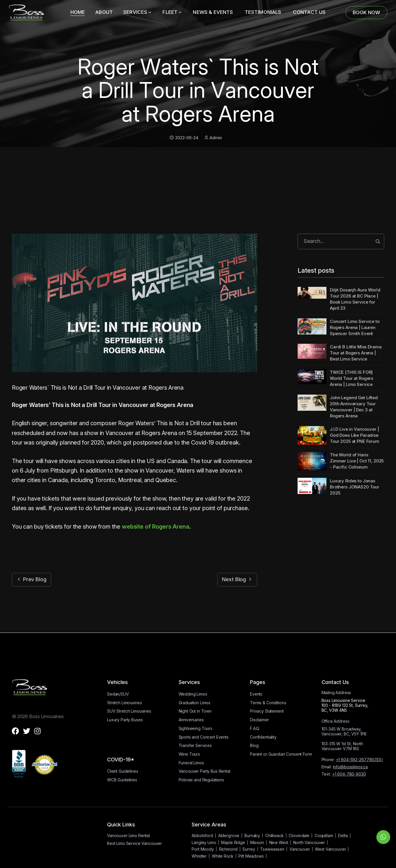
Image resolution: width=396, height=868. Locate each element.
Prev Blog (31, 579)
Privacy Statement (267, 711)
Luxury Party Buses (125, 720)
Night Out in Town (195, 711)
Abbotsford (202, 836)
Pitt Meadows (251, 856)
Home (78, 12)
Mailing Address (336, 693)
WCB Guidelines (122, 780)
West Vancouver (330, 849)
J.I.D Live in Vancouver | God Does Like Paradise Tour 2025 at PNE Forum (355, 435)
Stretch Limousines (124, 703)
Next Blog (237, 579)
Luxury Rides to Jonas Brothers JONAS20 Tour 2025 (355, 487)
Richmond (228, 849)
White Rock (223, 856)
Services (138, 12)
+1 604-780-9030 (349, 774)
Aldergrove (229, 836)
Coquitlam (324, 836)
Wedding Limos (193, 694)
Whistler (199, 856)
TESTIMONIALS (264, 12)
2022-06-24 (184, 138)
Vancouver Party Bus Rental (204, 771)
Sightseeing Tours (196, 728)
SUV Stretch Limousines (129, 711)
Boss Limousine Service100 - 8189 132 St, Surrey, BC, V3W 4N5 (345, 705)
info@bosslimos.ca (351, 767)
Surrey (249, 849)
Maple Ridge (233, 842)
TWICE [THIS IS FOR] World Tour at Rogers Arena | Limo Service (352, 378)
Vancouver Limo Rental (128, 836)
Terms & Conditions (268, 703)
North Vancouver (309, 842)
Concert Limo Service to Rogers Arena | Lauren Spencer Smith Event (355, 327)
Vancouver (300, 849)
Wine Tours (189, 754)
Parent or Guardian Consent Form (281, 754)
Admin (213, 138)
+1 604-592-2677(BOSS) (359, 760)
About (104, 12)
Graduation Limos (195, 703)
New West (279, 842)
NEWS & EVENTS (213, 12)
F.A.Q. (255, 728)
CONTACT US (309, 12)
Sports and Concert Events (204, 737)
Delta (343, 836)
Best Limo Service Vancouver (135, 843)
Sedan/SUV (118, 694)
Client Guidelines (123, 771)
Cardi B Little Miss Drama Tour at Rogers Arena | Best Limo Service (356, 353)
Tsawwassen (272, 849)
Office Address (336, 721)
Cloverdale (299, 836)
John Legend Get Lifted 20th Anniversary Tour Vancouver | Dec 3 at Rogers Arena (354, 407)
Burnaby (252, 836)
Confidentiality (263, 737)
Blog (254, 745)
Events (256, 694)
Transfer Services (195, 745)
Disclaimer (259, 720)
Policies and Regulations (201, 780)
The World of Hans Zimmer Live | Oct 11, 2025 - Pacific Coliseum (357, 461)
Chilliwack (274, 836)
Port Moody (203, 849)
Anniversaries (191, 720)
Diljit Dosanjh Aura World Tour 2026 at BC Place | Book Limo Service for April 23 (355, 299)
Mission (257, 842)
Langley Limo (204, 842)
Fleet (172, 12)
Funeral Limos (191, 763)
